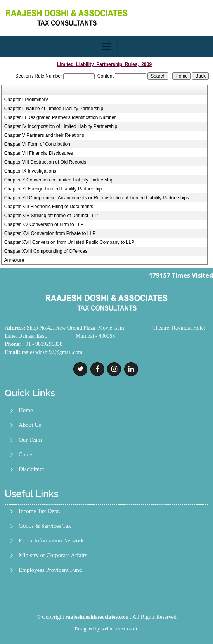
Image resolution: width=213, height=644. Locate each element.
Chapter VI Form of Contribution (37, 144)
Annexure (14, 260)
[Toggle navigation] (107, 47)
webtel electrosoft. (120, 629)
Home (26, 410)
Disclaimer (31, 469)
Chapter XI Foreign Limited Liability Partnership (53, 189)
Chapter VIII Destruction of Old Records (45, 162)
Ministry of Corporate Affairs (53, 555)
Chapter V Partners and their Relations (44, 135)
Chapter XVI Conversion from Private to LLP (50, 233)
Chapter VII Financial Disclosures (39, 153)
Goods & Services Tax (45, 526)
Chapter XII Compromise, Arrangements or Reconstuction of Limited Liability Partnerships (97, 198)
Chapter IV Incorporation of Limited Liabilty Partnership (61, 126)
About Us (30, 425)
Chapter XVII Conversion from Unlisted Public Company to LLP (69, 242)
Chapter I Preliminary (26, 100)
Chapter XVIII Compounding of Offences (46, 251)
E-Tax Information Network (51, 541)
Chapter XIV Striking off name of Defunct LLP (51, 216)
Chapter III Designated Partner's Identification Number (60, 117)
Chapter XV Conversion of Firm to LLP (44, 224)
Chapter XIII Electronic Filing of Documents (49, 207)
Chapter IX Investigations (30, 171)
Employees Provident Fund (50, 570)
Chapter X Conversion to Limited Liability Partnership (59, 180)
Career (26, 455)
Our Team (30, 440)
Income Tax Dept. (39, 511)
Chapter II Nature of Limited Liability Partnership (54, 109)
